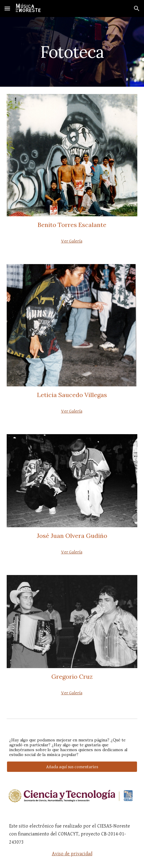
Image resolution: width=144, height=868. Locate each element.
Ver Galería (72, 241)
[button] (7, 8)
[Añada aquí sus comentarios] (72, 767)
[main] (72, 52)
